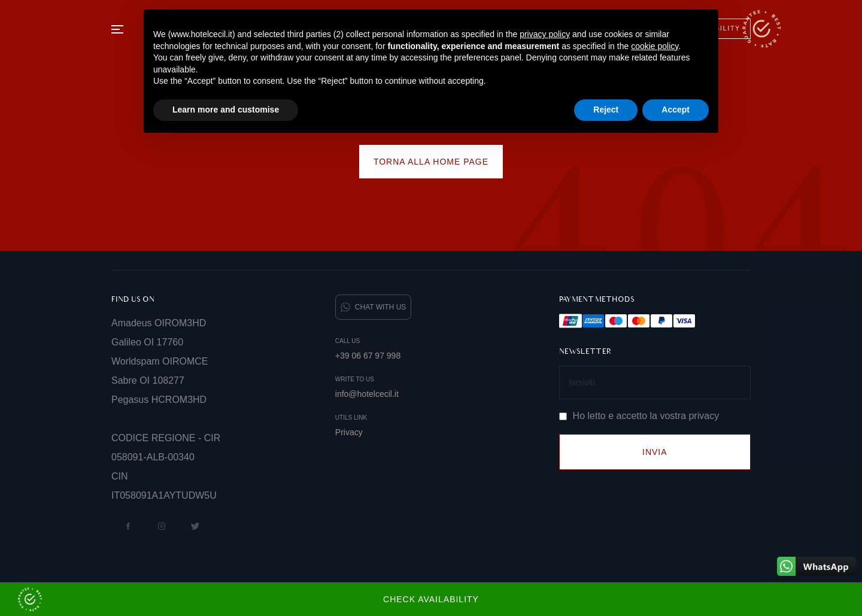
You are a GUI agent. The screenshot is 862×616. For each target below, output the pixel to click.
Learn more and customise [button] (226, 110)
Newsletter (585, 351)
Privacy (349, 432)
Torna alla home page (431, 162)
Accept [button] (676, 110)
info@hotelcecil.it (367, 394)
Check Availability (248, 599)
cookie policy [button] (655, 46)
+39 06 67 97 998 (368, 356)
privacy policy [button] (545, 34)
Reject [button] (606, 110)
